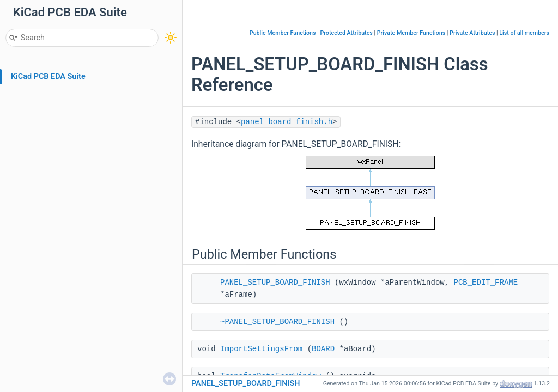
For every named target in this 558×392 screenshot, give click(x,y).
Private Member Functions (411, 33)
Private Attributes (472, 33)
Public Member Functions (283, 33)
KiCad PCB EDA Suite (48, 76)
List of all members (524, 33)
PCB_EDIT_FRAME (486, 283)
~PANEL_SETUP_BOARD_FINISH (277, 322)
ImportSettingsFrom (261, 349)
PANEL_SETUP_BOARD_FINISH (275, 283)
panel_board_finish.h (287, 122)
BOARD (323, 349)
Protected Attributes (346, 33)
